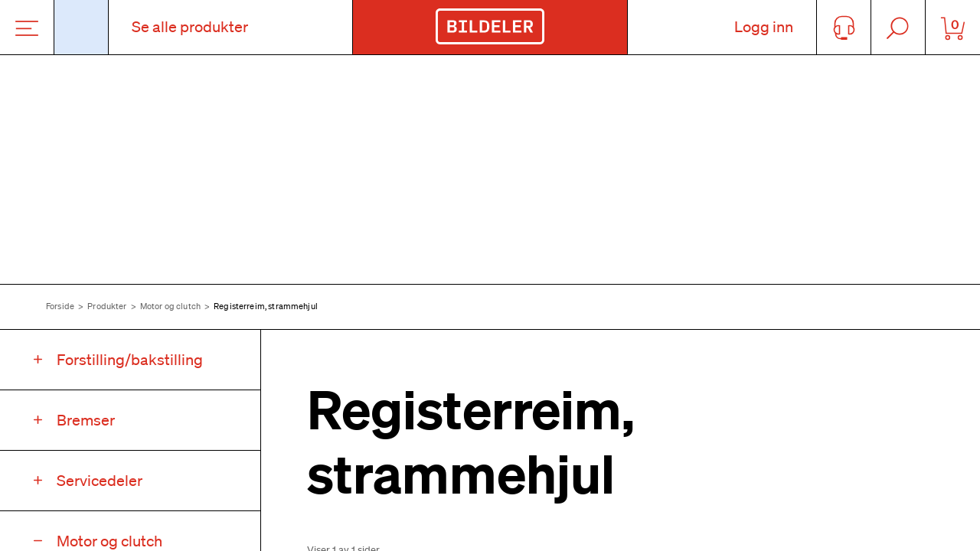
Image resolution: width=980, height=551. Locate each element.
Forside (60, 306)
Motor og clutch (170, 306)
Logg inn (764, 27)
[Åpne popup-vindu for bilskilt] (82, 27)
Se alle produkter (190, 27)
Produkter (107, 306)
